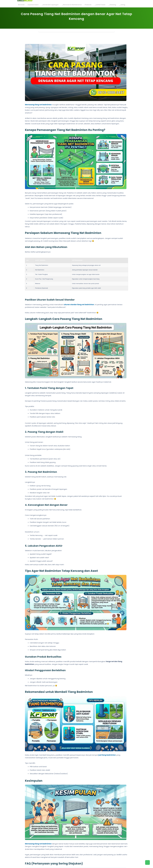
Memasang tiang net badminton (38, 105)
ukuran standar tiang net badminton (79, 305)
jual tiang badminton (107, 755)
